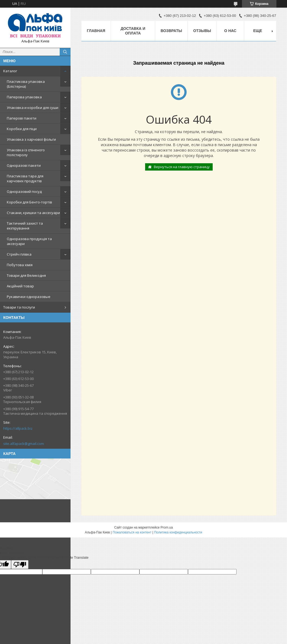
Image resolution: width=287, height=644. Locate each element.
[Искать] (65, 52)
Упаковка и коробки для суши (33, 108)
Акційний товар (20, 286)
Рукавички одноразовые (29, 297)
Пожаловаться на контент (132, 532)
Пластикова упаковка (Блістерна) (26, 84)
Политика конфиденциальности (178, 532)
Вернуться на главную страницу (182, 167)
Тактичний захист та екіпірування (25, 226)
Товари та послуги (19, 307)
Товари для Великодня (26, 275)
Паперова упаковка (24, 97)
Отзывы (202, 31)
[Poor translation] (20, 565)
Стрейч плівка (19, 254)
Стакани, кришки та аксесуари (33, 213)
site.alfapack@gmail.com (24, 444)
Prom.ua (167, 527)
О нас (230, 31)
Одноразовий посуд (24, 191)
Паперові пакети (22, 118)
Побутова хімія (20, 265)
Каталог (10, 71)
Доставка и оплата (133, 31)
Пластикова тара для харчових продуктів (25, 178)
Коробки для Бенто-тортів (29, 202)
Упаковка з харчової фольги (31, 139)
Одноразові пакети (24, 165)
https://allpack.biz (18, 428)
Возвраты (171, 31)
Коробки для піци (22, 129)
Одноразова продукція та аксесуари (29, 241)
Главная (96, 31)
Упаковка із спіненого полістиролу (26, 152)
